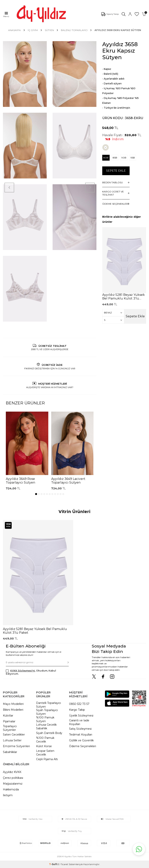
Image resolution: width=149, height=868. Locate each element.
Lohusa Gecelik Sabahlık (46, 727)
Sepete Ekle (116, 171)
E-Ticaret (63, 864)
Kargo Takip (77, 710)
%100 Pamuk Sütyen (45, 719)
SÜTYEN (49, 30)
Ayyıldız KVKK (12, 772)
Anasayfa (14, 30)
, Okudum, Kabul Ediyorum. (31, 672)
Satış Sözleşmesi (80, 729)
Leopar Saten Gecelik (45, 753)
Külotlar (8, 716)
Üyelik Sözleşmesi (81, 716)
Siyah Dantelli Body (49, 733)
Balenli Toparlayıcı (74, 30)
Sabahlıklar (10, 752)
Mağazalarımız (13, 784)
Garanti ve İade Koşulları (79, 722)
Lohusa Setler (12, 740)
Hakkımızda (11, 789)
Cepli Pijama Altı (47, 759)
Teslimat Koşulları (81, 735)
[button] (36, 494)
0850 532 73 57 (79, 704)
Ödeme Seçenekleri (83, 746)
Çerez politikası (13, 778)
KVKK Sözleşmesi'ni (23, 671)
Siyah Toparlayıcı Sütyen (47, 712)
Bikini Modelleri (13, 710)
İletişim (8, 795)
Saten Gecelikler (14, 735)
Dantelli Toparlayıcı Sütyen (49, 705)
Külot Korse (44, 746)
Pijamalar (9, 721)
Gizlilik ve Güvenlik (81, 740)
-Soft (54, 864)
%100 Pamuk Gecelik (45, 740)
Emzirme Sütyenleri (16, 746)
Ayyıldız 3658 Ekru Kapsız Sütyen (118, 30)
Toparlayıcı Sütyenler (10, 728)
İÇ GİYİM (33, 30)
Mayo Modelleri (13, 704)
